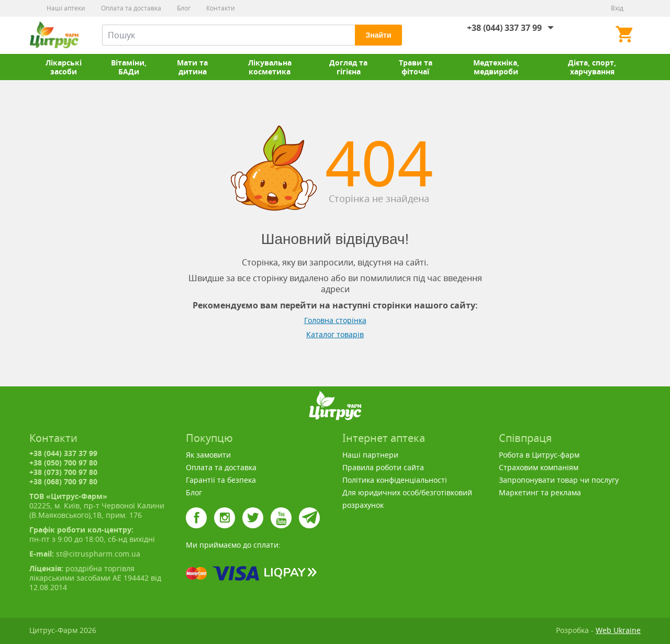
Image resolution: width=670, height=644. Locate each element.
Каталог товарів (335, 334)
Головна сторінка (335, 320)
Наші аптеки (66, 8)
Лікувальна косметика (270, 67)
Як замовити (208, 455)
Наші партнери (370, 455)
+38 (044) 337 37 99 (504, 28)
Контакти (221, 8)
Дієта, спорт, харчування (592, 67)
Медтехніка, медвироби (496, 67)
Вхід (617, 8)
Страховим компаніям (539, 467)
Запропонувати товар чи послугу (559, 480)
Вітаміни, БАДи (129, 67)
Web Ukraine (618, 630)
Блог (184, 8)
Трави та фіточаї (416, 67)
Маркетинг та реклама (540, 492)
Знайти (378, 35)
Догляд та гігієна (348, 67)
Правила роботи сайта (383, 467)
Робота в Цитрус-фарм (539, 455)
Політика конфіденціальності (395, 480)
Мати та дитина (192, 67)
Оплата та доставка (131, 8)
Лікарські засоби (64, 67)
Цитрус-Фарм (54, 35)
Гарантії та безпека (221, 480)
